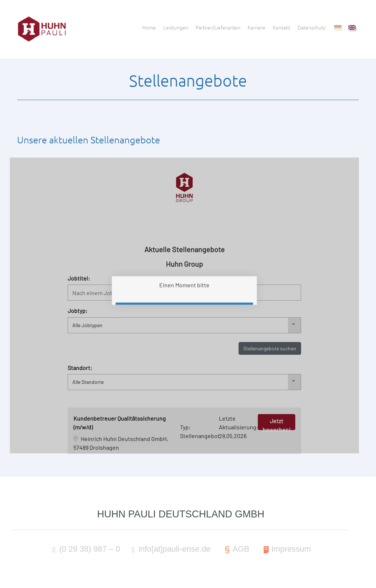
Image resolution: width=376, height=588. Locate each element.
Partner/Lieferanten (218, 27)
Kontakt (281, 27)
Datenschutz (311, 27)
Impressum (286, 550)
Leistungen (176, 27)
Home (149, 27)
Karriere (257, 27)
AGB (236, 550)
